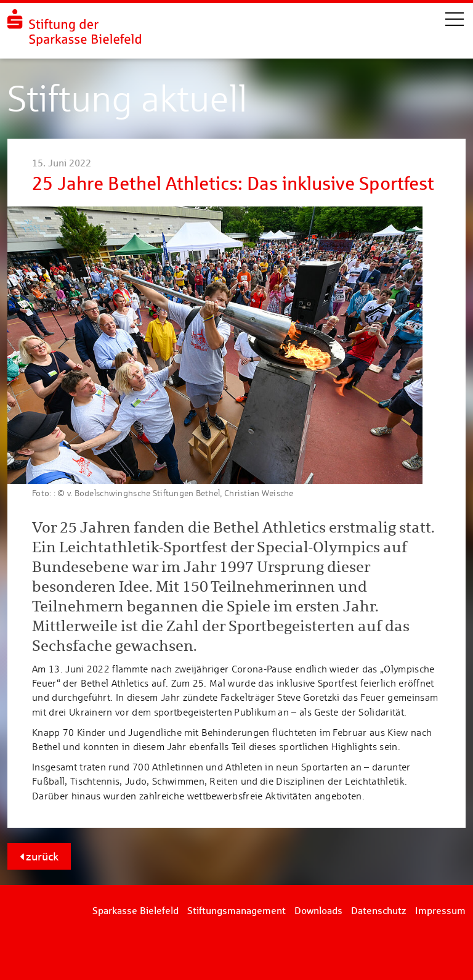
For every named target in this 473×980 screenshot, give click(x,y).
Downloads (318, 911)
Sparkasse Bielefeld (135, 911)
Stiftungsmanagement (236, 911)
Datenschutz (379, 911)
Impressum (440, 911)
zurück (39, 856)
